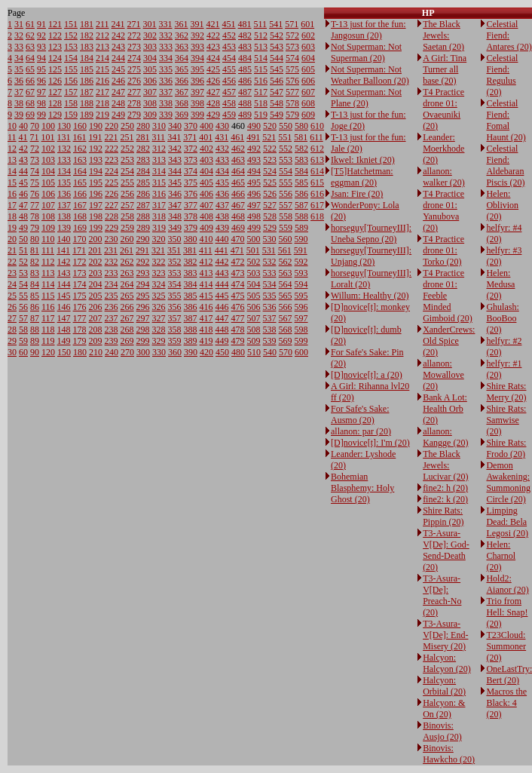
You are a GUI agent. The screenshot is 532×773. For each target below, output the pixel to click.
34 (19, 58)
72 (35, 149)
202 (96, 262)
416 (206, 307)
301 (150, 24)
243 (118, 47)
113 (48, 273)
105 (48, 183)
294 (143, 284)
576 (292, 81)
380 (191, 239)
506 (254, 307)
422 (213, 35)
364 (182, 58)
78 (35, 216)
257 (127, 205)
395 (197, 69)
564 (286, 284)
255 (127, 183)
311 (159, 137)
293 (143, 273)
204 (96, 284)
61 (30, 24)
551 (285, 137)
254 (127, 171)
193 (96, 160)
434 (222, 171)
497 (254, 205)
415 (206, 296)
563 (286, 273)
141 (63, 250)
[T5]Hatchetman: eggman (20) (362, 177)
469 (238, 228)
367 (182, 92)
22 (12, 262)
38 (19, 103)
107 (48, 205)
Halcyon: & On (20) (444, 709)
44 (23, 171)
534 (270, 284)
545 (277, 69)
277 (134, 92)
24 (12, 284)
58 (23, 330)
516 (261, 81)
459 (229, 115)
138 (64, 216)
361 (182, 24)
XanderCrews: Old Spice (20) (449, 341)
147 (64, 318)
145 (64, 296)
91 (41, 24)
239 (112, 341)
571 (292, 24)
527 (270, 205)
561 (285, 250)
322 (159, 262)
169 (80, 228)
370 (191, 126)
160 (80, 126)
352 (175, 262)
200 (96, 239)
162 (80, 149)
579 (292, 115)
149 (64, 341)
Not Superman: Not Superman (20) (366, 52)
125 (55, 69)
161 (80, 137)
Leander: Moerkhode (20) (443, 149)
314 (159, 171)
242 (118, 35)
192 (96, 149)
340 (175, 126)
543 (277, 47)
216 (102, 81)
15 (12, 183)
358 (175, 330)
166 (80, 194)
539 (270, 341)
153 (71, 47)
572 (292, 35)
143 (64, 273)
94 (41, 58)
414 (206, 284)
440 (222, 239)
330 (159, 352)
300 (143, 352)
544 (277, 58)
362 (182, 35)
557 (286, 205)
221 (112, 137)
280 (143, 126)
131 (64, 137)
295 (143, 296)
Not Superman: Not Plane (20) (366, 98)
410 (206, 239)
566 (286, 307)
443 (222, 273)
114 (48, 284)
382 (191, 262)
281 (143, 137)
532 (270, 262)
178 (80, 330)
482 (245, 35)
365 (182, 69)
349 (175, 228)
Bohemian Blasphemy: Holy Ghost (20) (362, 488)
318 (159, 216)
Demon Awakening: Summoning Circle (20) (508, 482)
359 (175, 341)
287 (143, 205)
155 (71, 69)
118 (48, 330)
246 (118, 81)
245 (118, 69)
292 (143, 262)
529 (270, 228)
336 (166, 81)
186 (87, 81)
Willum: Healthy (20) (370, 296)
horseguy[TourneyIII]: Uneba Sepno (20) (371, 233)
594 (301, 284)
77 (35, 205)
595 (301, 296)
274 (134, 58)
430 (222, 126)
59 (23, 341)
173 (80, 273)
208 (96, 330)
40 (23, 126)
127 (55, 92)
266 (127, 307)
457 (229, 92)
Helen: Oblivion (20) (502, 205)
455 (229, 69)
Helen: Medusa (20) (500, 284)
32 (19, 35)
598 (301, 330)
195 (96, 183)
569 (286, 341)
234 (112, 284)
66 (30, 81)
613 (317, 160)
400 (206, 126)
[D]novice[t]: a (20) (367, 375)
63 (30, 47)
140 (64, 239)
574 (292, 58)
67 (30, 92)
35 (19, 69)
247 (118, 92)
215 (102, 69)
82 (35, 262)
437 (222, 205)
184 (87, 58)
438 (222, 216)
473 (238, 273)
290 (143, 239)
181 (87, 24)
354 (175, 284)
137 (64, 205)
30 (12, 352)
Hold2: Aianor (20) (507, 584)
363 (182, 47)
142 (64, 262)
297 (143, 318)
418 (206, 330)
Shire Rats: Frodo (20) (506, 448)
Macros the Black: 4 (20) (506, 703)
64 (30, 58)
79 (35, 228)
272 (134, 35)
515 (261, 69)
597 (301, 318)
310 (159, 126)
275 (134, 69)
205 (96, 296)
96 (41, 81)
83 (35, 273)
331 (166, 24)
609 (308, 115)
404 (206, 171)
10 (12, 126)
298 (143, 330)
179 (80, 341)
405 (206, 183)
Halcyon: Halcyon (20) (447, 663)
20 (12, 239)
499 (254, 228)
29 (12, 341)
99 (41, 115)
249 (118, 115)
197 (96, 205)
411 (206, 250)
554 (286, 171)
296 (143, 307)
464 (238, 171)
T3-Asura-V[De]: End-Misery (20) (445, 635)
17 (12, 205)
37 (19, 92)
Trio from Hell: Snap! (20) (507, 612)
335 (166, 69)
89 (35, 341)
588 (301, 216)
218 (102, 103)
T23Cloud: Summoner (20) (506, 646)
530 (270, 239)
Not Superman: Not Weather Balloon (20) (370, 75)
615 (317, 183)
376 (191, 194)
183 (87, 47)
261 (127, 250)
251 (127, 137)
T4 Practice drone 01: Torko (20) (443, 250)
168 (80, 216)
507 (254, 318)
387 (191, 318)
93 (41, 47)
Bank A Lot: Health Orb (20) (445, 409)
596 (301, 307)
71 (35, 137)
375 (191, 183)
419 (206, 341)
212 (102, 35)
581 (301, 137)
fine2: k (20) (445, 499)
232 (112, 262)
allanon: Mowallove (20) (443, 375)
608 (308, 103)
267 (127, 318)
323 (159, 273)
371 (190, 137)
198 (96, 216)
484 (245, 58)
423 (213, 47)
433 (222, 160)
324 (159, 284)
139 (64, 228)
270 (127, 352)
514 (261, 58)
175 (80, 296)
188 (87, 103)
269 (127, 341)
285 (143, 183)
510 (254, 352)
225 (112, 183)
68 (30, 103)
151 (71, 24)
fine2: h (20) (445, 488)
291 (142, 250)
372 (191, 149)
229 (112, 228)
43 (23, 160)
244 (118, 58)
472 (238, 262)
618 (317, 216)
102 (48, 149)
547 (277, 92)
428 (213, 103)
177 (80, 318)
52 (23, 262)
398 (197, 103)
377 (191, 205)
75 (35, 183)
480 (238, 352)
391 (197, 24)
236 (112, 307)
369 (182, 115)
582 (301, 149)
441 (222, 250)
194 (96, 171)
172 (80, 262)
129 (55, 115)
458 (229, 103)
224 (112, 171)
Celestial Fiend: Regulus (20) (502, 75)
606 (308, 81)
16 (12, 194)
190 (96, 126)
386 (191, 307)
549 (277, 115)
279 (134, 115)
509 (254, 341)
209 (96, 341)
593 (301, 273)
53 (23, 273)
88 (35, 330)
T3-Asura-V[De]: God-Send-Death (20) (446, 550)
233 (112, 273)
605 (308, 69)
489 (245, 115)
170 (80, 239)
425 (213, 69)
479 (238, 341)
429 (213, 115)
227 (112, 205)
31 (19, 24)
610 (317, 126)
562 (286, 262)
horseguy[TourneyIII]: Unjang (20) (371, 256)
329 (159, 341)
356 (175, 307)
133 (64, 160)
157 (71, 92)
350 (175, 239)
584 (301, 171)
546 (277, 81)
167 (80, 205)
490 (254, 126)
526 (270, 194)
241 (118, 24)
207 (96, 318)
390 (191, 352)
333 (166, 47)
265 (127, 296)
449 (222, 341)
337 (166, 92)
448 (222, 330)
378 (191, 216)
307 (150, 92)
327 (159, 318)
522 (270, 149)
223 (112, 160)
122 (55, 35)
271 (134, 24)
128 (55, 103)
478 (238, 330)
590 (301, 239)
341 (174, 137)
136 (64, 194)
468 (238, 216)
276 (134, 81)
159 (71, 115)
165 (80, 183)
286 (143, 194)
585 (301, 183)
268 (127, 330)
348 (175, 216)
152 (71, 35)
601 (307, 24)
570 (286, 352)
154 (71, 58)
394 (197, 58)
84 (35, 284)
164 (80, 171)
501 (253, 250)
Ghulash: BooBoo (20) (502, 318)
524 (270, 171)
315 (159, 183)
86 (35, 307)
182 (87, 35)
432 (222, 149)
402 (206, 149)
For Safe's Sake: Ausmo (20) (360, 414)
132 (64, 149)
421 (213, 24)
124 (55, 58)
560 (286, 239)
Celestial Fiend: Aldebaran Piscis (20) (505, 166)
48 (23, 216)
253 (127, 160)
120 (48, 352)
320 (159, 239)
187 (87, 92)
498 (254, 216)
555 (286, 183)
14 (12, 171)
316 (159, 194)
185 (87, 69)
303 (150, 47)
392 (197, 35)
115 (48, 296)
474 (238, 284)
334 (166, 58)
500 (254, 239)
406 (206, 194)
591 (301, 250)
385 (191, 296)
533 (270, 273)
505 (254, 296)
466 (238, 194)
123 (55, 47)
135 (64, 183)
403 (206, 160)
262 (127, 262)
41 (23, 137)
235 (112, 296)
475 (238, 296)
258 (127, 216)
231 (111, 250)
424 (213, 58)
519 (261, 115)
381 (190, 250)
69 (30, 115)
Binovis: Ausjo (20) (442, 731)
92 (41, 35)
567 (286, 318)
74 (35, 171)
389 (191, 341)
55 (23, 296)
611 (316, 137)
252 (127, 149)
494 (254, 171)
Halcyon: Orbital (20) (444, 686)
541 (276, 24)
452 (229, 35)
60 (23, 352)
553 (286, 160)
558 (286, 216)
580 (301, 126)
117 (48, 318)
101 (48, 137)
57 (23, 318)
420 (206, 352)
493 (254, 160)
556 (286, 194)
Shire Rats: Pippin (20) (443, 516)
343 (175, 160)
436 (222, 194)
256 (127, 194)
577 (292, 92)
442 (222, 262)
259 (127, 228)
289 (143, 228)
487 (245, 92)
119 (48, 341)
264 (127, 284)
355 (175, 296)
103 (48, 160)
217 (102, 92)
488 (245, 103)
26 (12, 307)
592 (301, 262)
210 (96, 352)
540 (270, 352)
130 (64, 126)
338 (166, 103)
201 (95, 250)
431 (222, 137)
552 (286, 149)
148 (64, 330)
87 (35, 318)
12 (12, 149)
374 (191, 171)
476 (238, 307)
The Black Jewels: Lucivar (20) (445, 465)
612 (317, 149)
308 (150, 103)
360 (175, 352)
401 (206, 137)
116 (48, 307)
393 (197, 47)
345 (175, 183)
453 (229, 47)
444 (222, 284)
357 (175, 318)
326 (159, 307)
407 (206, 205)
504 (254, 284)
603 (308, 47)
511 (261, 24)
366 (182, 81)
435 (222, 183)
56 (23, 307)
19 (12, 228)
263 (127, 273)
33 (19, 47)
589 (301, 228)
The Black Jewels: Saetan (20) (443, 35)
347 (175, 205)
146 (64, 307)
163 (80, 160)
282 (143, 149)
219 (102, 115)
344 (175, 171)
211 (102, 24)
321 (158, 250)
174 (80, 284)
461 (237, 137)
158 (71, 103)
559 (286, 228)
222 (112, 149)
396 (197, 81)
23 (12, 273)
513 (261, 47)
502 (254, 262)
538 (270, 330)
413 (206, 273)
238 (112, 330)
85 (35, 296)
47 (23, 205)
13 (12, 160)
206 (96, 307)
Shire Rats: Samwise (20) (506, 420)
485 (245, 69)
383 (191, 273)
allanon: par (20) (361, 431)
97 (41, 92)
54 (23, 284)
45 (23, 183)
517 (261, 92)
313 (159, 160)
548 (277, 103)
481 (245, 24)
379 (191, 228)
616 (317, 194)
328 (159, 330)
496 (254, 194)
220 (112, 126)
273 (134, 47)
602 (308, 35)
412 (206, 262)
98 (41, 103)
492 (254, 149)
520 (270, 126)
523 (270, 160)
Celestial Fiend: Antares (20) (509, 35)
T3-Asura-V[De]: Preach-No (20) (442, 595)
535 (270, 296)
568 (286, 330)
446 (222, 307)
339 (166, 115)
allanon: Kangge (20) (445, 437)
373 (191, 160)
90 (35, 352)
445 (222, 296)
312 (159, 149)
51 (23, 250)
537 (270, 318)
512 (261, 35)
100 (48, 126)
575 (292, 69)
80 (35, 239)
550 (286, 126)
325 (159, 296)
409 (206, 228)
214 (102, 58)
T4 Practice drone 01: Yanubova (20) (443, 211)
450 (222, 352)
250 (127, 126)
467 (238, 205)
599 (301, 341)
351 (174, 250)
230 (112, 239)
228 (112, 216)
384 (191, 284)
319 (159, 228)
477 (238, 318)
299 (143, 341)
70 (35, 126)
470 (238, 239)
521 (269, 137)
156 (71, 81)
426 (213, 81)
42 (23, 149)
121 (55, 24)
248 (118, 103)
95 (41, 69)
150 (64, 352)
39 (19, 115)
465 (238, 183)
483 (245, 47)
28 (12, 330)
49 (23, 228)
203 (96, 273)
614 (317, 171)
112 (48, 262)
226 (112, 194)
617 (317, 205)
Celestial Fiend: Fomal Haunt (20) (506, 120)
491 (253, 137)
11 (12, 137)
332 (166, 35)
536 (270, 307)
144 (64, 284)
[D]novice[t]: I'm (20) (370, 443)
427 (213, 92)
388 (191, 330)
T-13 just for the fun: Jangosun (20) (368, 30)
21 (12, 250)
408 (206, 216)
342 (175, 149)
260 (127, 239)
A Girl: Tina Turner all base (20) (445, 69)
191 (96, 137)
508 (254, 330)
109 (48, 228)
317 (159, 205)
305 (150, 69)
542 (277, 35)
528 (270, 216)
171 (79, 250)
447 (222, 318)
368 (182, 103)
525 (270, 183)
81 (35, 250)
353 (175, 273)
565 (286, 296)
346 (175, 194)
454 (229, 58)
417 (206, 318)
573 (292, 47)
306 (150, 81)
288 (143, 216)
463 (238, 160)
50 (23, 239)
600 (301, 352)
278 (134, 103)
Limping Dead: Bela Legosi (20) (507, 522)
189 (87, 115)
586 (301, 194)
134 (64, 171)
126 (55, 81)
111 (48, 250)
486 (245, 81)
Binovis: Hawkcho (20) (449, 754)
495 (254, 183)
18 (12, 216)
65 (30, 69)
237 (112, 318)
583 (301, 160)
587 (301, 205)
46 (23, 194)
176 (80, 307)
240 (112, 352)
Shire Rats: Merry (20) (506, 392)
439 (222, 228)
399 (197, 115)
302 (150, 35)
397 (197, 92)
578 (292, 103)
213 (102, 47)
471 (237, 250)
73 (35, 160)
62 (30, 35)
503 (254, 273)
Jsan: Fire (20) (357, 194)
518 (261, 103)
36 (19, 81)
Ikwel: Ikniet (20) (363, 160)
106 (48, 194)
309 (150, 115)
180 (80, 352)
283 (143, 160)
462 (238, 149)
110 (48, 239)
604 (308, 58)
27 (12, 318)
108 (48, 216)
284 (143, 171)
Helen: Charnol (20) (501, 556)
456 (229, 81)
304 (150, 58)
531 (269, 250)
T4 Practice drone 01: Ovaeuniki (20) (443, 109)
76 (35, 194)
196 (96, 194)
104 (48, 171)
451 (229, 24)
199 (96, 228)
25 (12, 296)
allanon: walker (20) (444, 177)
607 (308, 92)
